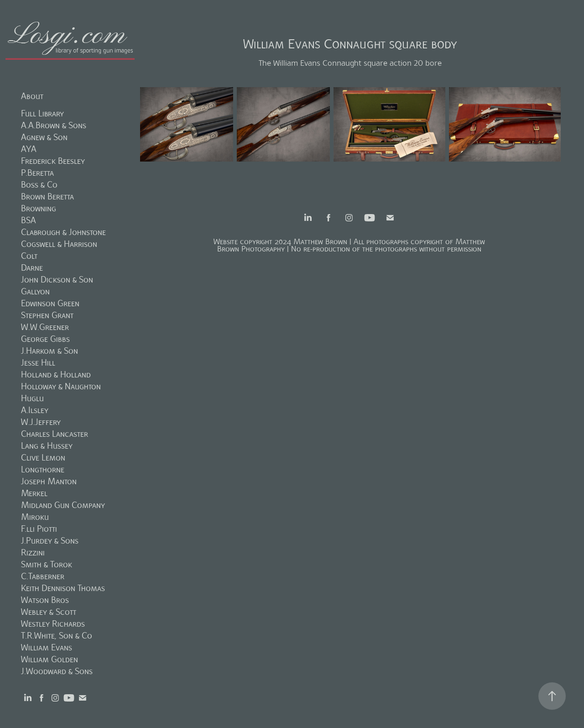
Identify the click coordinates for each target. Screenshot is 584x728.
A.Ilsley (35, 410)
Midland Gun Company (63, 505)
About (32, 96)
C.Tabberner (43, 576)
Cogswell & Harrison (59, 244)
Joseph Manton (49, 481)
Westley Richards (53, 624)
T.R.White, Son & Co (57, 636)
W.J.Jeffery (41, 422)
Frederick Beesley (53, 161)
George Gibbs (45, 339)
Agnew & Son (44, 137)
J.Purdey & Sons (50, 541)
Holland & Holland (56, 374)
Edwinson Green (50, 303)
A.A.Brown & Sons (54, 125)
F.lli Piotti (39, 529)
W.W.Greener (45, 327)
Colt (29, 256)
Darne (32, 268)
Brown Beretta (47, 196)
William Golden (50, 659)
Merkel (34, 493)
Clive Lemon (43, 458)
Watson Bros (45, 600)
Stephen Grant (47, 315)
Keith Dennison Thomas (63, 588)
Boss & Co (39, 185)
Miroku (35, 517)
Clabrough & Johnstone (63, 232)
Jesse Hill (38, 363)
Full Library (42, 113)
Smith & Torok (47, 564)
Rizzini (33, 553)
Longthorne (43, 469)
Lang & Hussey (47, 446)
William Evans (47, 647)
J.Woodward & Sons (57, 671)
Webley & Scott (49, 612)
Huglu (32, 398)
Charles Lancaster (55, 434)
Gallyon (35, 291)
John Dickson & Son (57, 280)
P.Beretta (37, 173)
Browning (39, 208)
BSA (29, 220)
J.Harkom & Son (50, 351)
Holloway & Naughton (61, 386)
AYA (29, 149)
